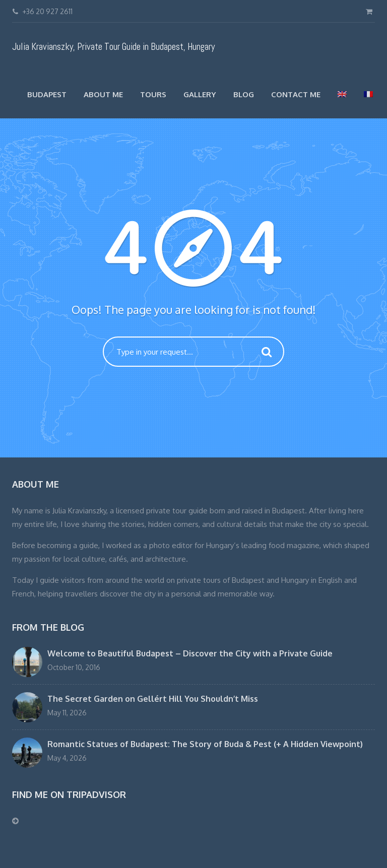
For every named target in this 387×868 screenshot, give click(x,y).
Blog (244, 94)
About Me (103, 94)
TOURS (153, 94)
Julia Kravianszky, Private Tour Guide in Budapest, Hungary (113, 47)
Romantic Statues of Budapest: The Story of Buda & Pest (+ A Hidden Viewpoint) (205, 744)
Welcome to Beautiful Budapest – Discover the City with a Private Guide (190, 653)
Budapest (47, 94)
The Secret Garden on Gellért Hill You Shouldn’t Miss (153, 699)
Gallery (200, 94)
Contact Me (296, 94)
